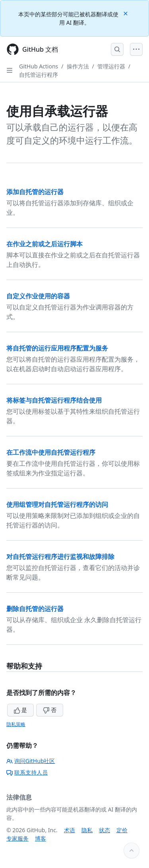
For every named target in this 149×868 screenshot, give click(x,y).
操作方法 (78, 66)
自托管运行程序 (39, 75)
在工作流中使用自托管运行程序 (51, 452)
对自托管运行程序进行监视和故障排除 (60, 557)
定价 (122, 830)
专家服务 (17, 838)
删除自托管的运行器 (35, 609)
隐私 (87, 830)
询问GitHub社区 (31, 761)
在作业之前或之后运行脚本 (45, 244)
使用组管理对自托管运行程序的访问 (57, 504)
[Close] (126, 13)
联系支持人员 (27, 772)
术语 (70, 830)
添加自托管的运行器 (35, 192)
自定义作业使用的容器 (38, 296)
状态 (104, 830)
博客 (41, 838)
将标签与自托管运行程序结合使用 (54, 400)
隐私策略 (16, 724)
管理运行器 (111, 66)
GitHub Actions (39, 66)
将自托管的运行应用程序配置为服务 (57, 348)
